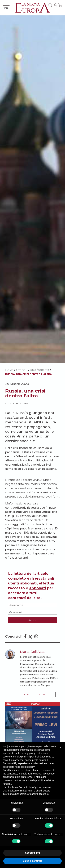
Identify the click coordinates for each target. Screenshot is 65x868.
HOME (9, 370)
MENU (6, 6)
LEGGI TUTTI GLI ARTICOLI (38, 694)
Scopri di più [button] (32, 853)
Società (44, 370)
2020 (33, 370)
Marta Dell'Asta (17, 403)
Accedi (32, 620)
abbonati (38, 588)
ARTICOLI (22, 370)
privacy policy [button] (28, 753)
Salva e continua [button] (32, 861)
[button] (60, 748)
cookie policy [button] (28, 767)
